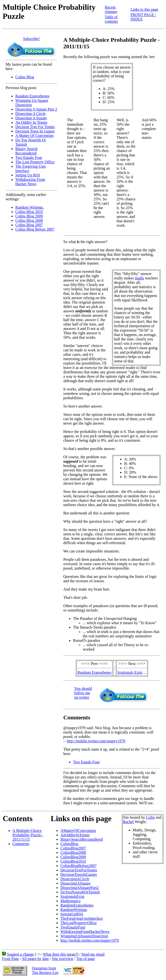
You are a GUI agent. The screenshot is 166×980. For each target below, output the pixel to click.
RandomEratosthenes (77, 905)
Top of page (86, 959)
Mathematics (70, 901)
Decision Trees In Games (35, 131)
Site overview (63, 959)
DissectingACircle (75, 879)
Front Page (10, 959)
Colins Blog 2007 (29, 225)
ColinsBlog (69, 844)
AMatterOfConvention (78, 831)
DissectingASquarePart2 (79, 888)
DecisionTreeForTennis (79, 870)
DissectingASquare (75, 883)
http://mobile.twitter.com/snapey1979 (96, 741)
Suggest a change (20, 954)
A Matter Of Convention (34, 136)
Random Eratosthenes (32, 96)
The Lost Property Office (35, 162)
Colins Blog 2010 (29, 212)
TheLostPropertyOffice (78, 923)
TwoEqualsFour (73, 927)
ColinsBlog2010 (73, 861)
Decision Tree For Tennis (35, 127)
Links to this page (144, 9)
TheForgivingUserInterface (82, 918)
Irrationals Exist (130, 672)
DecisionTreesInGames (79, 874)
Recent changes (111, 9)
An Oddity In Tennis (31, 122)
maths (139, 278)
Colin (150, 817)
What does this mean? (60, 954)
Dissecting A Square (31, 118)
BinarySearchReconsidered (82, 839)
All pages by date (35, 959)
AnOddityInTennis (75, 835)
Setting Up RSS (28, 175)
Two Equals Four (29, 158)
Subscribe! (31, 39)
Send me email (93, 954)
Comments (21, 844)
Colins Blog (25, 77)
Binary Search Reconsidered (26, 151)
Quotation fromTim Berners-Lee (45, 970)
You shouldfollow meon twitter (83, 693)
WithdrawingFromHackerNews (85, 932)
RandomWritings (74, 910)
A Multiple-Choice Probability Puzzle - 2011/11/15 (28, 835)
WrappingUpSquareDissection (84, 936)
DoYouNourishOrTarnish (80, 892)
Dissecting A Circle (30, 114)
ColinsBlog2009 (73, 857)
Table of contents (111, 19)
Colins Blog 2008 (29, 220)
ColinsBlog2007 (73, 848)
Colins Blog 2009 (29, 216)
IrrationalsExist (72, 896)
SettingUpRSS (72, 914)
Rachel (128, 822)
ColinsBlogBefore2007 (78, 866)
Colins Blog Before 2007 (35, 229)
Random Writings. (30, 207)
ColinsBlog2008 (73, 852)
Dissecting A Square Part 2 (36, 109)
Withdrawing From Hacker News (30, 182)
